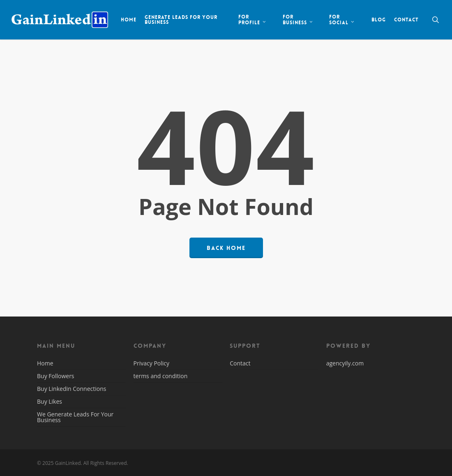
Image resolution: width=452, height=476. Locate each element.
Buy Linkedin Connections (71, 389)
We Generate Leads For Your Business (75, 417)
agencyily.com (345, 363)
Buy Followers (56, 376)
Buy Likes (50, 401)
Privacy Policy (151, 364)
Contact (240, 364)
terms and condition (161, 376)
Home (45, 364)
